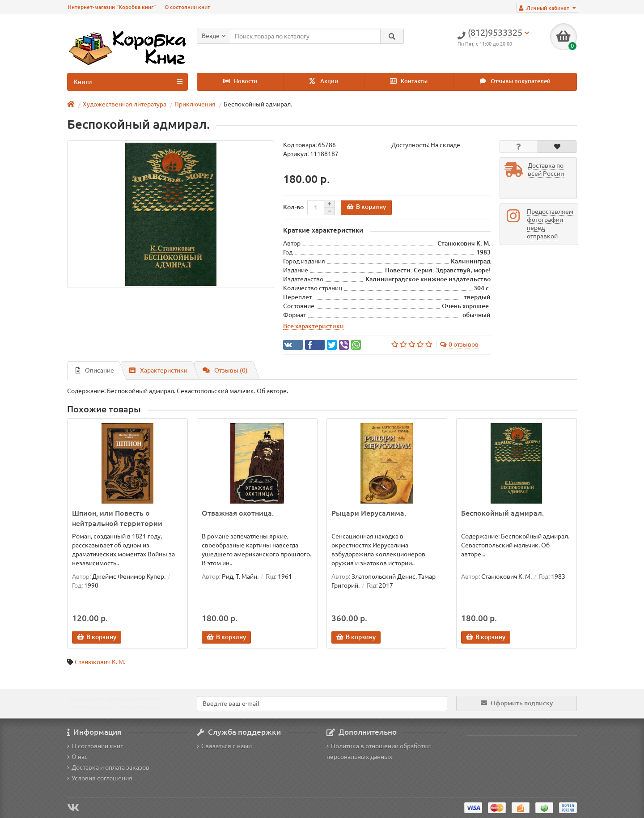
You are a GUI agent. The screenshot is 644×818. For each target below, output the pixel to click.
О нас (77, 757)
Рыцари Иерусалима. (369, 513)
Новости (240, 81)
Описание (95, 370)
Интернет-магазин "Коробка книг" (112, 7)
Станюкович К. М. (100, 662)
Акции (324, 81)
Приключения (195, 104)
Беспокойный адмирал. (502, 513)
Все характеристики (314, 326)
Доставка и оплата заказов (108, 767)
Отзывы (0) (225, 370)
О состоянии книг (187, 7)
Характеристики (158, 370)
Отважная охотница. (238, 513)
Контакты (409, 81)
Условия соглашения (100, 778)
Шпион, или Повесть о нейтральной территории (117, 518)
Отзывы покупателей (515, 81)
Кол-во (293, 207)
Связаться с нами (224, 746)
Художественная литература (125, 104)
